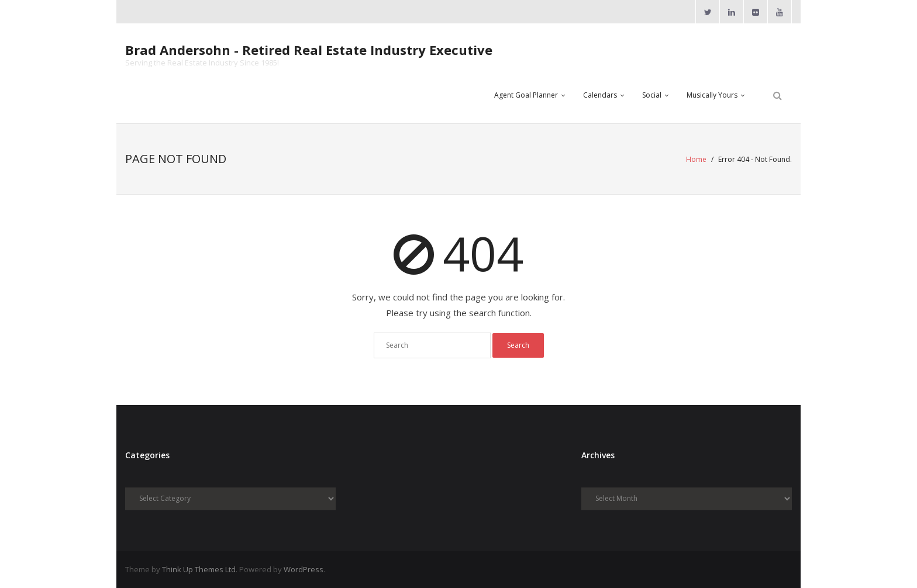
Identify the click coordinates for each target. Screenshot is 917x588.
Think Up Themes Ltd (199, 569)
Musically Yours (712, 95)
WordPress (304, 569)
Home (696, 159)
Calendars (600, 95)
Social (652, 95)
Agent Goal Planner (526, 95)
